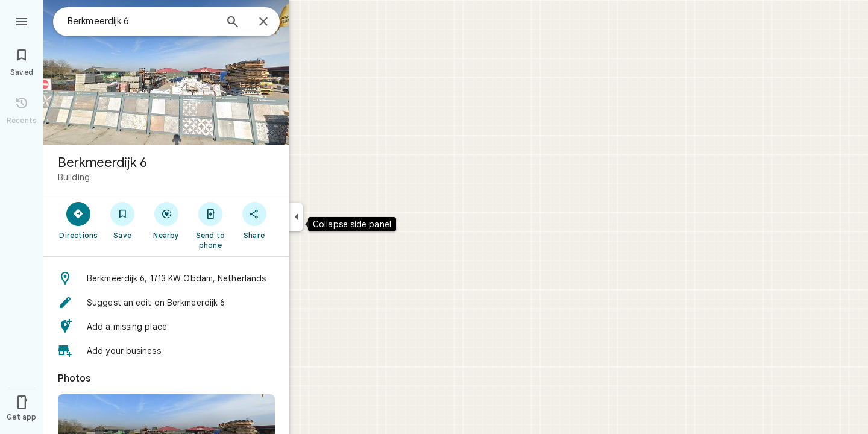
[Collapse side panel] (296, 217)
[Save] (123, 220)
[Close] (263, 22)
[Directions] (79, 220)
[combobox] (142, 21)
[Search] (233, 23)
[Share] (254, 220)
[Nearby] (167, 220)
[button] (166, 278)
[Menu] (22, 20)
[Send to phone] (210, 225)
